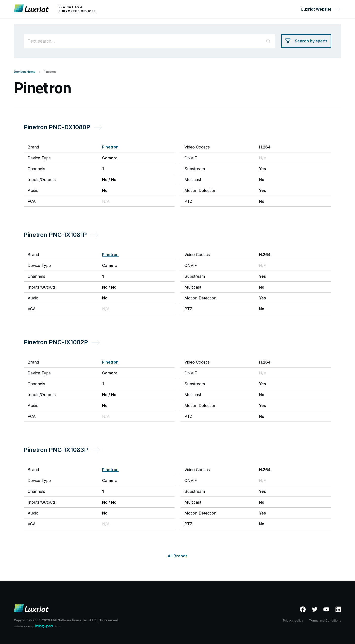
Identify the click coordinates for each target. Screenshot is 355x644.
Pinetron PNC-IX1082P (56, 342)
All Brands (178, 556)
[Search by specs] (306, 41)
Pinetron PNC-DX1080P (57, 127)
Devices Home (25, 72)
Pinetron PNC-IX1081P (55, 235)
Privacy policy (293, 620)
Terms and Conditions (325, 620)
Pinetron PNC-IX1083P (56, 450)
